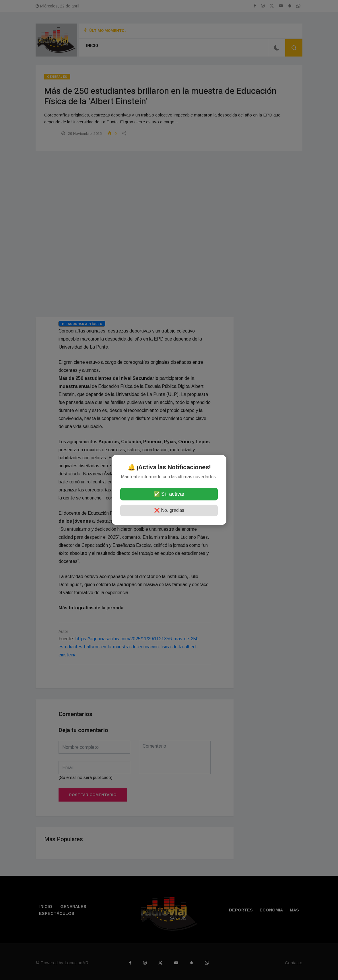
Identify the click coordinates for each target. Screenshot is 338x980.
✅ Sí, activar (169, 494)
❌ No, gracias (169, 511)
